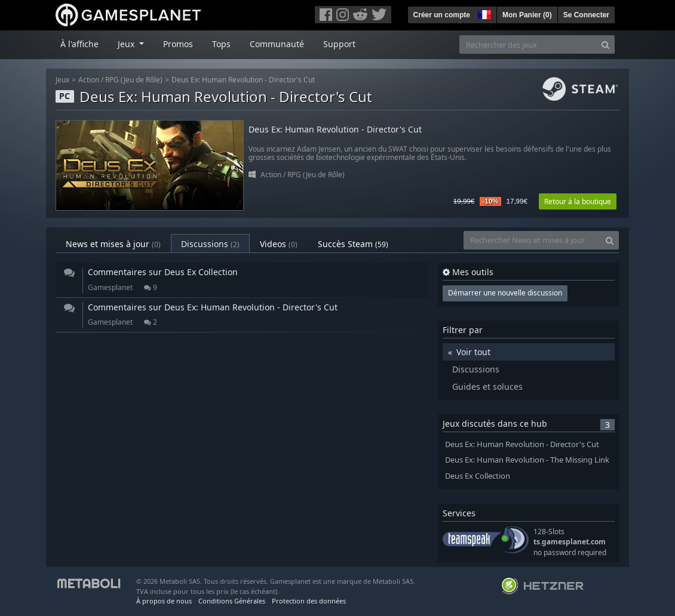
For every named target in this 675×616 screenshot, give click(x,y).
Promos (178, 44)
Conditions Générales (232, 601)
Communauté (277, 44)
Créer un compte (442, 15)
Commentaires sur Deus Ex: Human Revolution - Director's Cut (213, 307)
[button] (483, 13)
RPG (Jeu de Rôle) (134, 80)
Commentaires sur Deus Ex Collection (163, 272)
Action (89, 80)
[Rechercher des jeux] (528, 44)
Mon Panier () (527, 15)
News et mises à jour (113, 244)
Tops (221, 44)
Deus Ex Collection (478, 476)
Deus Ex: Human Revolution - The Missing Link (527, 460)
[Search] (605, 44)
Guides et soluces (487, 386)
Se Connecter (586, 15)
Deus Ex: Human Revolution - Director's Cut (243, 80)
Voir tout (473, 352)
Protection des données (309, 601)
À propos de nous (164, 601)
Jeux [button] (127, 44)
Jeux (62, 80)
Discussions (210, 244)
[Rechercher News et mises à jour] (532, 240)
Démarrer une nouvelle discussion (505, 293)
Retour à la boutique (578, 201)
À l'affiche (79, 44)
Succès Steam (353, 244)
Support (339, 44)
